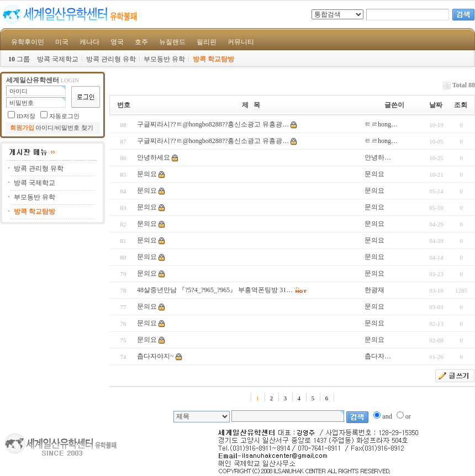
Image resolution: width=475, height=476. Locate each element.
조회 (461, 105)
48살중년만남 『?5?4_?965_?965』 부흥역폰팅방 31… (215, 290)
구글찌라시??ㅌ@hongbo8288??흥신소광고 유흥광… (213, 124)
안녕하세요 (154, 157)
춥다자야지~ (155, 356)
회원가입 (22, 128)
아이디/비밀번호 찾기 (64, 128)
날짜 (436, 105)
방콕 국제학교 (58, 59)
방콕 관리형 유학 (111, 59)
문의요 (147, 174)
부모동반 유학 (164, 59)
